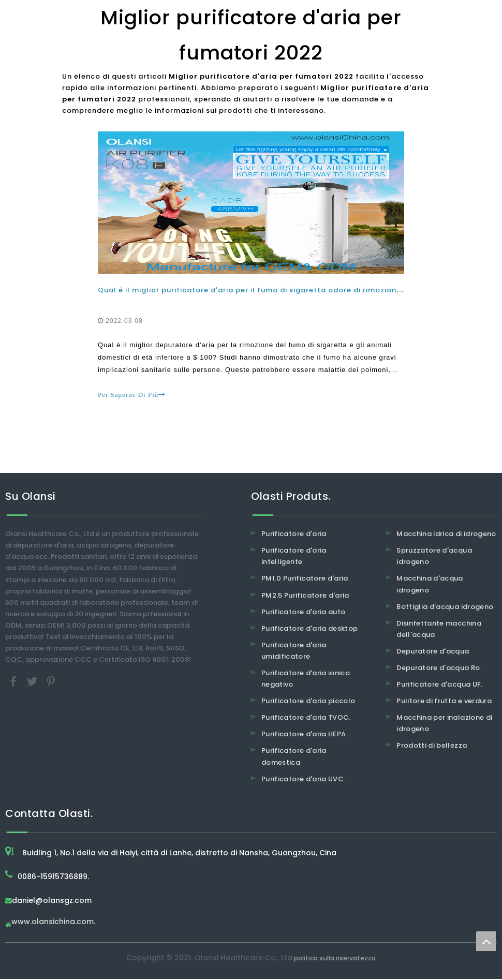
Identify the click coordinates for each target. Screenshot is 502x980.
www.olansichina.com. (53, 923)
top (486, 941)
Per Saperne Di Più (132, 395)
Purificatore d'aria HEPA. (305, 735)
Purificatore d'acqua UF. (439, 685)
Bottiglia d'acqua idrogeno (445, 608)
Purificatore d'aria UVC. (303, 780)
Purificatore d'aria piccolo (308, 702)
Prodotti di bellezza (432, 746)
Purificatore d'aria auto (303, 613)
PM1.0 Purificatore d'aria (305, 579)
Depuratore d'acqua (433, 652)
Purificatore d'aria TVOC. (306, 718)
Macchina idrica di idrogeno (446, 535)
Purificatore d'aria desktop (309, 629)
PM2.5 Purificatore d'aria (305, 596)
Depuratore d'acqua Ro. (439, 669)
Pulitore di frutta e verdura (444, 702)
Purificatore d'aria (294, 535)
